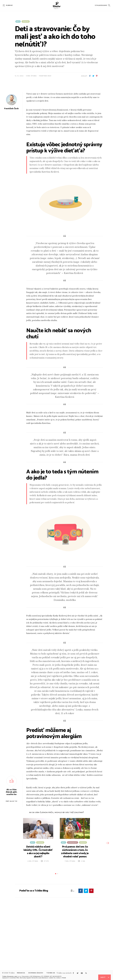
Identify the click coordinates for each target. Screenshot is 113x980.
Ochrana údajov (36, 973)
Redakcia (21, 973)
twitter (93, 76)
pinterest (97, 76)
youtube (82, 973)
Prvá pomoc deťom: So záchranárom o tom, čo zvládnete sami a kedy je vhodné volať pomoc (75, 908)
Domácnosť (73, 899)
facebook (90, 76)
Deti (18, 21)
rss (86, 973)
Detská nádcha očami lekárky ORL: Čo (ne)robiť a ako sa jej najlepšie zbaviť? (38, 908)
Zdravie (26, 21)
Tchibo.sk (51, 973)
